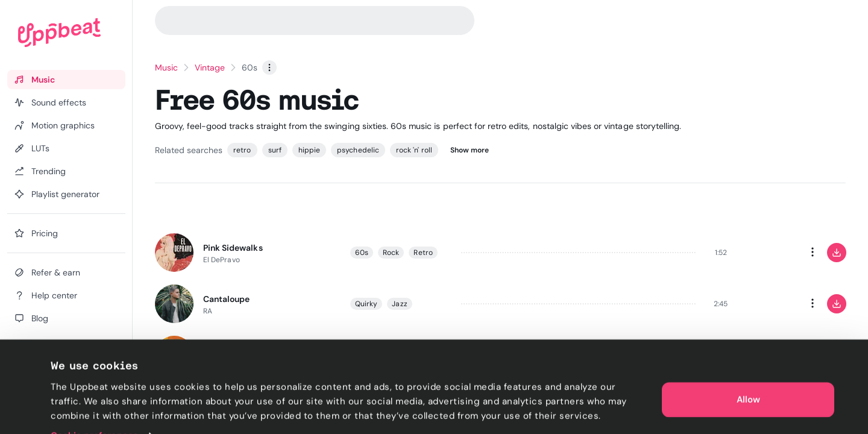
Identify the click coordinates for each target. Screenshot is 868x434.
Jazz (399, 304)
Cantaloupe (226, 299)
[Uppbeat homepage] (59, 33)
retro (242, 150)
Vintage (210, 68)
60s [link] (250, 68)
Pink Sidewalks (233, 248)
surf (275, 150)
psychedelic (358, 150)
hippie (309, 150)
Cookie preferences (94, 410)
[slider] (579, 253)
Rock (391, 253)
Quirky (366, 304)
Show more (470, 150)
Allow (748, 374)
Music (166, 68)
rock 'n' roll (414, 150)
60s (362, 253)
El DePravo (222, 260)
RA (208, 311)
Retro (423, 253)
